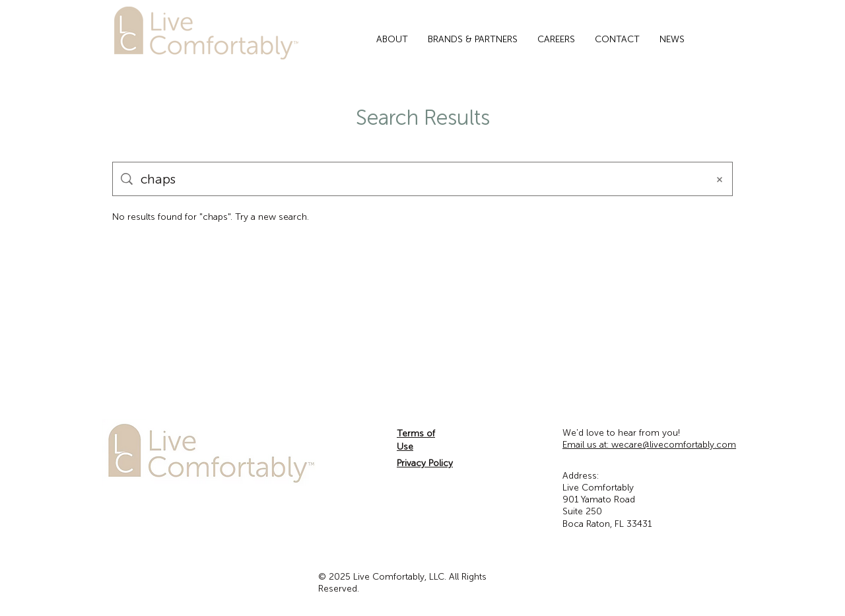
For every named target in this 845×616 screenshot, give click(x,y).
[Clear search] (720, 179)
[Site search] (420, 179)
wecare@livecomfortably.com (649, 445)
